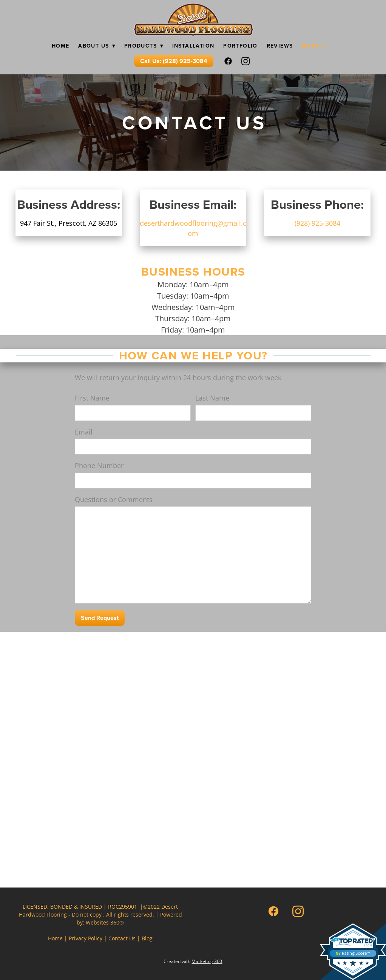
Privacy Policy (86, 938)
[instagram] (246, 61)
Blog (147, 938)
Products (144, 46)
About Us (97, 46)
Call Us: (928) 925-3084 (174, 61)
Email (84, 432)
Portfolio (240, 46)
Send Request (100, 618)
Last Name (212, 398)
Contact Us (122, 938)
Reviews (280, 46)
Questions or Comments (114, 499)
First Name (92, 398)
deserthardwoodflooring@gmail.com (193, 228)
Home (61, 46)
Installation (193, 46)
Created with (193, 961)
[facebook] (229, 61)
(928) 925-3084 (317, 223)
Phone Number (99, 465)
